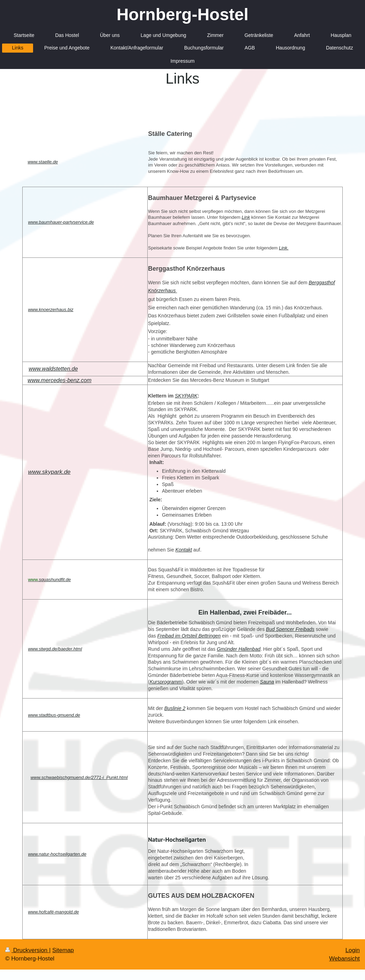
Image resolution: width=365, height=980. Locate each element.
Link (246, 217)
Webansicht (344, 959)
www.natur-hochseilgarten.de (57, 854)
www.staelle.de (43, 162)
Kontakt (184, 550)
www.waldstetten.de (53, 369)
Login (353, 950)
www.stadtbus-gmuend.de (54, 715)
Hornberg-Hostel (183, 14)
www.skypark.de (49, 472)
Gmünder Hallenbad (238, 649)
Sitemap (63, 950)
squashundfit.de (55, 580)
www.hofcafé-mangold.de (53, 912)
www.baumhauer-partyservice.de (61, 222)
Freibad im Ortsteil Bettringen (189, 636)
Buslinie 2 (175, 708)
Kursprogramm (166, 682)
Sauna (267, 682)
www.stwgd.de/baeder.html (55, 649)
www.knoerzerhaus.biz (51, 310)
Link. (284, 248)
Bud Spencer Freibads (290, 629)
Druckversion (27, 950)
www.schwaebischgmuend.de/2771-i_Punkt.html (79, 777)
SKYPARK (186, 396)
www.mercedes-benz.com (59, 380)
